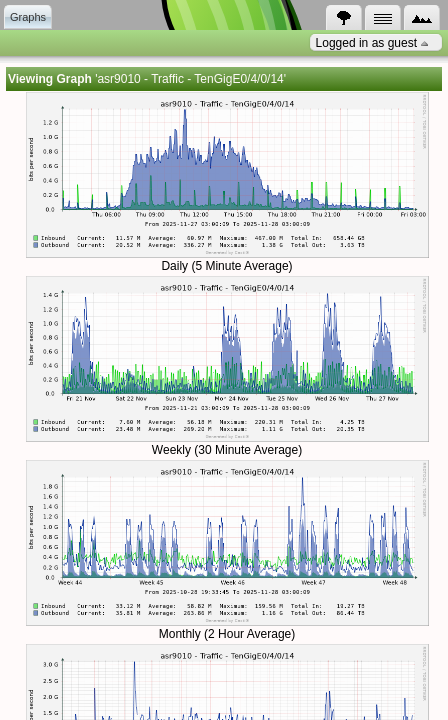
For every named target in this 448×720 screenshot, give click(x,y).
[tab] (28, 17)
